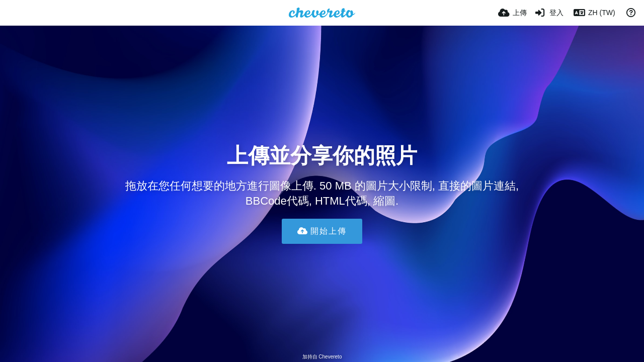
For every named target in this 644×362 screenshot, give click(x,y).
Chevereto (330, 357)
